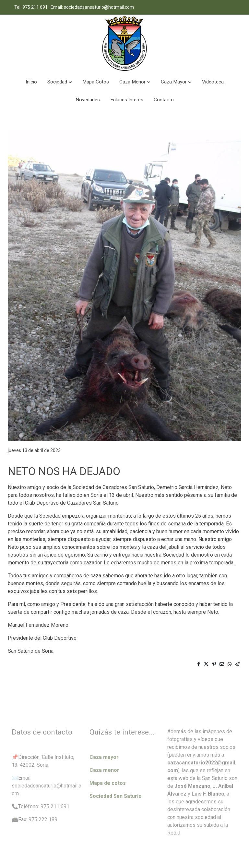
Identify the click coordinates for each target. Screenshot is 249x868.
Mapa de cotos (108, 783)
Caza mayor (104, 757)
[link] (125, 44)
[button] (60, 82)
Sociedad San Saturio (116, 796)
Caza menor (104, 770)
